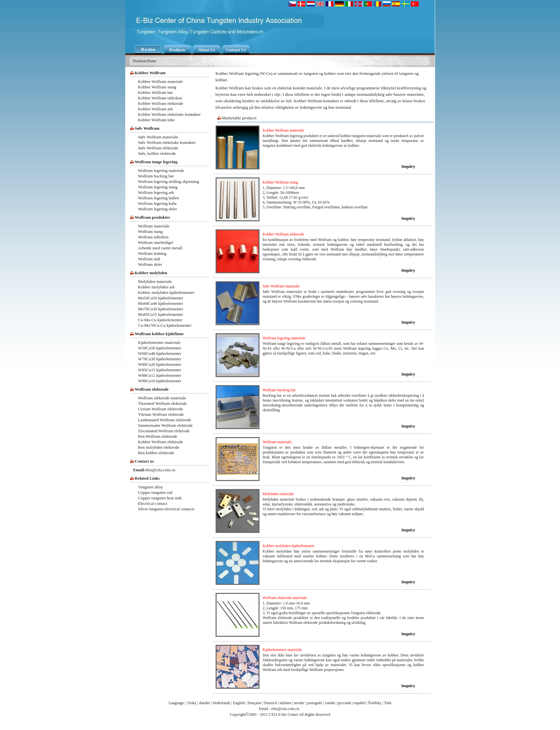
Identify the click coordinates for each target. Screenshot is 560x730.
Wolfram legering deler (158, 209)
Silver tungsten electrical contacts (166, 509)
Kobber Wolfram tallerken (160, 98)
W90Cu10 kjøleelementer (160, 381)
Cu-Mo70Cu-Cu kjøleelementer (165, 325)
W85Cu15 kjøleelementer (160, 370)
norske (299, 703)
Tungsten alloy (151, 487)
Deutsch (271, 703)
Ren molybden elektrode (159, 447)
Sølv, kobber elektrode (157, 153)
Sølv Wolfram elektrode (158, 148)
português (315, 703)
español (360, 703)
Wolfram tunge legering (156, 162)
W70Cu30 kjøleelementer (160, 359)
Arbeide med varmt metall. (161, 248)
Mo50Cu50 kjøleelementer (161, 298)
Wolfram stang (151, 231)
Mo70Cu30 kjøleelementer (161, 309)
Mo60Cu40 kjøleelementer (161, 303)
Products (177, 50)
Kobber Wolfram (150, 73)
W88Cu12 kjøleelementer (160, 375)
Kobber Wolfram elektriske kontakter (169, 114)
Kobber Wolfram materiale (161, 81)
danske (204, 703)
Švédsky (375, 703)
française (255, 703)
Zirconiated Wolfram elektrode (164, 431)
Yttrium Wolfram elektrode (161, 414)
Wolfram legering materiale (161, 170)
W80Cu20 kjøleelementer (160, 364)
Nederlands (222, 703)
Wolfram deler (150, 264)
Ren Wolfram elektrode (158, 436)
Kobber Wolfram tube (157, 120)
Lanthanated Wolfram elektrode (165, 420)
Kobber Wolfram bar (156, 92)
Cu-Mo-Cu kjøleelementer (160, 320)
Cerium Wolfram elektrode (161, 409)
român (330, 703)
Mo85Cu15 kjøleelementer (161, 314)
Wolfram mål (149, 259)
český (192, 703)
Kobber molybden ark (157, 287)
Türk (387, 703)
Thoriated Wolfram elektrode (163, 403)
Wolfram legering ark (156, 192)
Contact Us (236, 50)
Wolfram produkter (153, 217)
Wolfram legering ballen (159, 198)
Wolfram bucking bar (156, 176)
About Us (207, 50)
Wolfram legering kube (158, 203)
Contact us (145, 461)
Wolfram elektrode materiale (162, 398)
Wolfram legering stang (158, 187)
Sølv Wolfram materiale (158, 137)
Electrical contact (153, 503)
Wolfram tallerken (153, 237)
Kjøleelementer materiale (159, 342)
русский (344, 703)
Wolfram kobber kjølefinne (159, 334)
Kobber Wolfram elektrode (161, 103)
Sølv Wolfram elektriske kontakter (167, 142)
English (239, 703)
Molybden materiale (155, 281)
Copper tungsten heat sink (160, 498)
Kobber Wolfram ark (156, 109)
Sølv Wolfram (147, 128)
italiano (285, 703)
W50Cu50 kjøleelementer (160, 348)
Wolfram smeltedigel (156, 242)
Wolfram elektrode (152, 389)
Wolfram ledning (152, 253)
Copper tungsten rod (155, 492)
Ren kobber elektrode (156, 453)
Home (152, 61)
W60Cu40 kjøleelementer (160, 353)
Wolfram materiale (154, 226)
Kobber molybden (151, 273)
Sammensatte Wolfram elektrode (166, 425)
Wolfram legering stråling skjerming (169, 181)
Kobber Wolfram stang (157, 87)
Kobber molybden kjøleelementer (166, 292)
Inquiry (408, 166)
